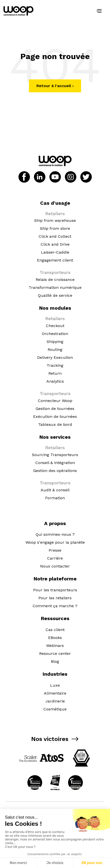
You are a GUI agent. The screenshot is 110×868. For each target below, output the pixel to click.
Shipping (55, 342)
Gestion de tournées (55, 409)
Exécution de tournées (55, 417)
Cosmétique (55, 709)
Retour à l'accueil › (55, 86)
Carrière (55, 558)
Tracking (55, 365)
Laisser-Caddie (55, 252)
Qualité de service (55, 295)
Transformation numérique (55, 287)
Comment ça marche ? (55, 606)
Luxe (55, 685)
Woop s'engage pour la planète (55, 542)
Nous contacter (55, 566)
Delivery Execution (55, 357)
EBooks (55, 638)
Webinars (55, 646)
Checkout (55, 326)
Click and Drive (55, 244)
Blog (55, 661)
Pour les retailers (55, 598)
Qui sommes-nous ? (55, 534)
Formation (55, 498)
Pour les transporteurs (55, 590)
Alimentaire (55, 693)
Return (55, 373)
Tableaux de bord (55, 424)
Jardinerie (55, 701)
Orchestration (55, 334)
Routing (55, 350)
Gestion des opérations (55, 471)
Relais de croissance (55, 280)
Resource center (55, 653)
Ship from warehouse (55, 220)
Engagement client (55, 260)
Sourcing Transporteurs (55, 455)
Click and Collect (55, 236)
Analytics (55, 381)
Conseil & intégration (55, 463)
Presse (55, 550)
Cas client (55, 630)
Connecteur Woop (55, 401)
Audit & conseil (55, 490)
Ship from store (55, 228)
